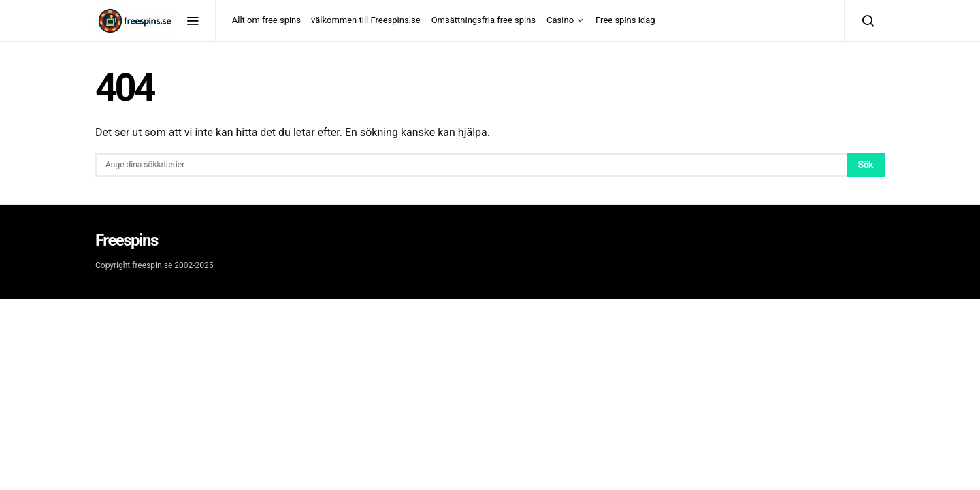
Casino (560, 20)
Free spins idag (625, 20)
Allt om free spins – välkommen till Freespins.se (326, 20)
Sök (866, 165)
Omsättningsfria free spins (484, 20)
